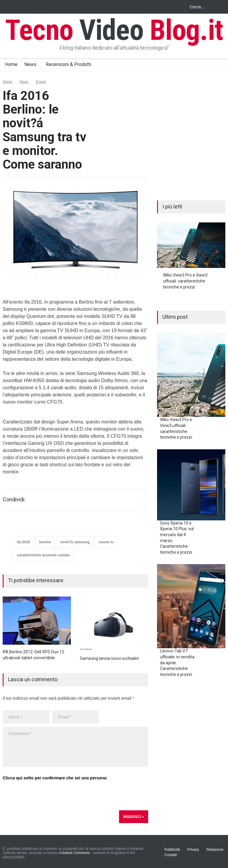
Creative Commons (74, 853)
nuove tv (106, 542)
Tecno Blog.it (114, 30)
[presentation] (48, 796)
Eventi (41, 82)
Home (11, 64)
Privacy (193, 850)
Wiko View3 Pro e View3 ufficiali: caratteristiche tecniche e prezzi (185, 281)
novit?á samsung (75, 542)
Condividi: (14, 500)
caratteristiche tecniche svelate (43, 555)
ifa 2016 (23, 542)
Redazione (215, 850)
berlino (45, 542)
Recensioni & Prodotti (68, 64)
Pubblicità (172, 850)
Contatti (171, 855)
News (30, 64)
